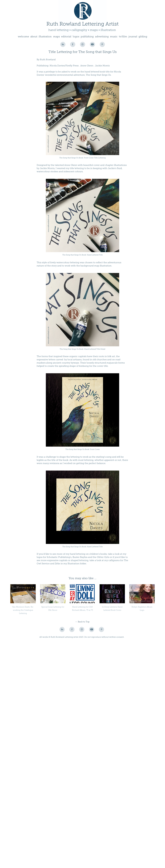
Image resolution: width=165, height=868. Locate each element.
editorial (66, 37)
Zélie (57, 564)
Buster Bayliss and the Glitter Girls (91, 557)
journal (133, 37)
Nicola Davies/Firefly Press (64, 66)
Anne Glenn (87, 66)
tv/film (123, 37)
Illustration (73, 564)
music (114, 37)
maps (56, 37)
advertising (102, 37)
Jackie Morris (102, 66)
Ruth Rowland (48, 59)
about (34, 37)
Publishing (43, 66)
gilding (143, 37)
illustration (45, 37)
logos (76, 37)
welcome (23, 37)
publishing (87, 37)
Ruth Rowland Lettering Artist (82, 24)
